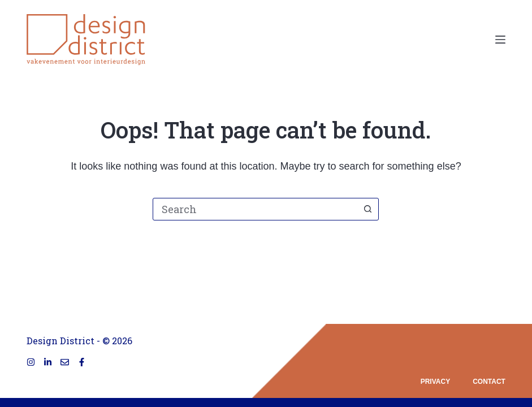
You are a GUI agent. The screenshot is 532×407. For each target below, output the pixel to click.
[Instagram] (31, 362)
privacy (435, 382)
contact (489, 382)
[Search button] (367, 209)
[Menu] (500, 40)
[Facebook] (82, 362)
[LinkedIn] (48, 362)
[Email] (65, 362)
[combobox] (255, 209)
